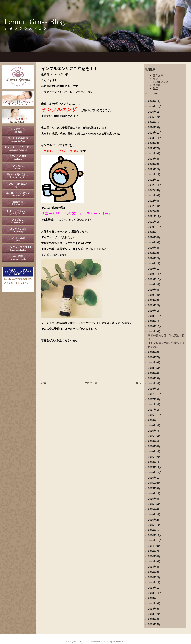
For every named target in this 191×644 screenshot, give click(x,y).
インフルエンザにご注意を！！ (166, 343)
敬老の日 (153, 347)
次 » (138, 383)
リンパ (157, 79)
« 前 (44, 383)
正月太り (158, 75)
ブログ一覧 (91, 383)
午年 (155, 88)
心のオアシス (161, 82)
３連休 (157, 85)
